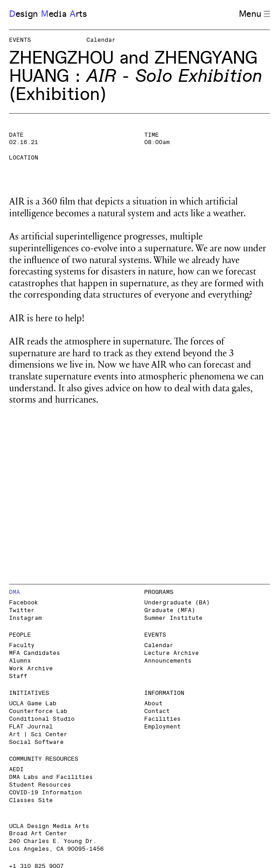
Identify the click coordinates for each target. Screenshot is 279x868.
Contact (157, 711)
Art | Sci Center (38, 735)
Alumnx (20, 661)
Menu (254, 14)
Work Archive (31, 669)
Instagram (25, 618)
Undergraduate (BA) (177, 603)
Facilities (162, 719)
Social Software (36, 742)
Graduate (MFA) (170, 611)
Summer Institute (173, 618)
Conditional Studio (42, 719)
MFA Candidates (35, 653)
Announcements (168, 661)
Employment (162, 727)
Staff (18, 676)
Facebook (24, 603)
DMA (15, 592)
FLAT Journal (31, 727)
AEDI (16, 770)
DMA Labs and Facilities (51, 777)
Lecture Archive (172, 653)
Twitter (22, 611)
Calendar (159, 646)
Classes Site (31, 801)
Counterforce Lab (38, 711)
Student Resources (40, 785)
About (153, 704)
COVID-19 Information (46, 793)
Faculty (22, 646)
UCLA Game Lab (33, 704)
